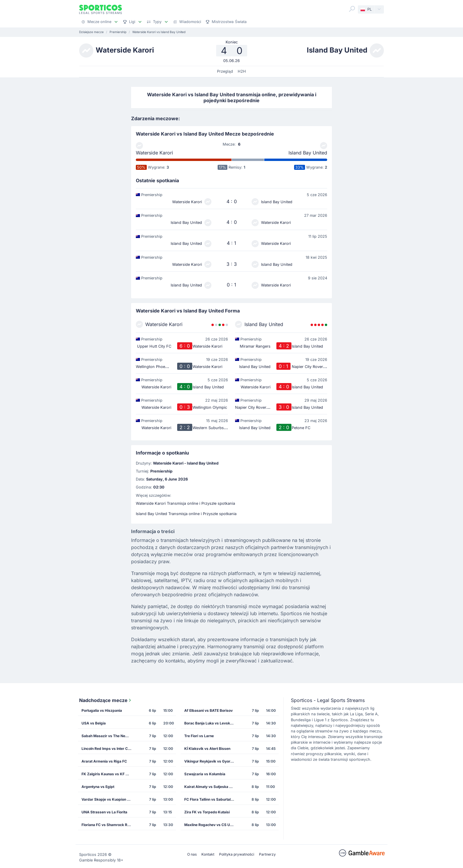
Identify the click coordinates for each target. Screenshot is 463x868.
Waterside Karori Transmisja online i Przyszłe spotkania (185, 503)
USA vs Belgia (94, 723)
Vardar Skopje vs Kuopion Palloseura (108, 799)
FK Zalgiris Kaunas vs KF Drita (108, 774)
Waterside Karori (154, 153)
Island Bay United (308, 153)
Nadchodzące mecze (106, 700)
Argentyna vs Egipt (98, 787)
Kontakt (208, 854)
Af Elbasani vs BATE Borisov (208, 710)
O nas (192, 854)
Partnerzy (267, 854)
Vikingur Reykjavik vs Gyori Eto (211, 761)
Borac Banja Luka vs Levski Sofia (211, 723)
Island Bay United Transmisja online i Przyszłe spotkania (186, 514)
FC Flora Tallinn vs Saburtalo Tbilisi (211, 799)
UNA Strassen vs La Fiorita (104, 812)
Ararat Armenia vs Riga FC (104, 761)
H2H (242, 71)
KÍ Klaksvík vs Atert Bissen (207, 749)
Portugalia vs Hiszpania (102, 710)
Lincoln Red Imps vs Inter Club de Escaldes (108, 749)
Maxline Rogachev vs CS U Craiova (211, 825)
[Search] (352, 9)
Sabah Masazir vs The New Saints (108, 736)
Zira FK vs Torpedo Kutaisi (207, 812)
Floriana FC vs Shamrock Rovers (108, 825)
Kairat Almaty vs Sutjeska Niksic (211, 787)
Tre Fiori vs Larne (199, 736)
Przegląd (225, 71)
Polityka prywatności (237, 854)
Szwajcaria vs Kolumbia (205, 774)
